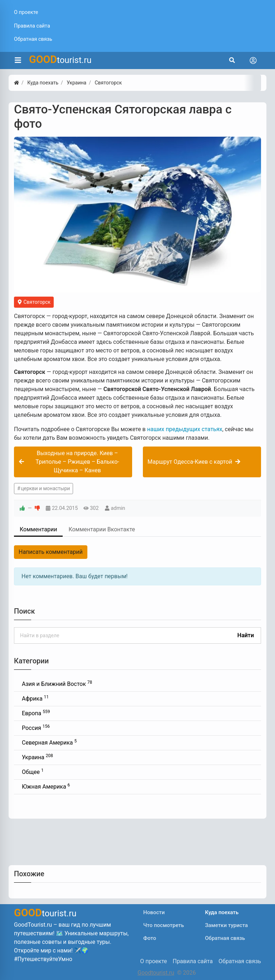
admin (118, 508)
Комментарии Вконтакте (102, 529)
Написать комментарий (51, 552)
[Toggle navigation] (253, 60)
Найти (246, 635)
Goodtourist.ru (156, 973)
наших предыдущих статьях (185, 429)
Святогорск (34, 302)
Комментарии (38, 529)
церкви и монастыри (45, 488)
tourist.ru (60, 59)
